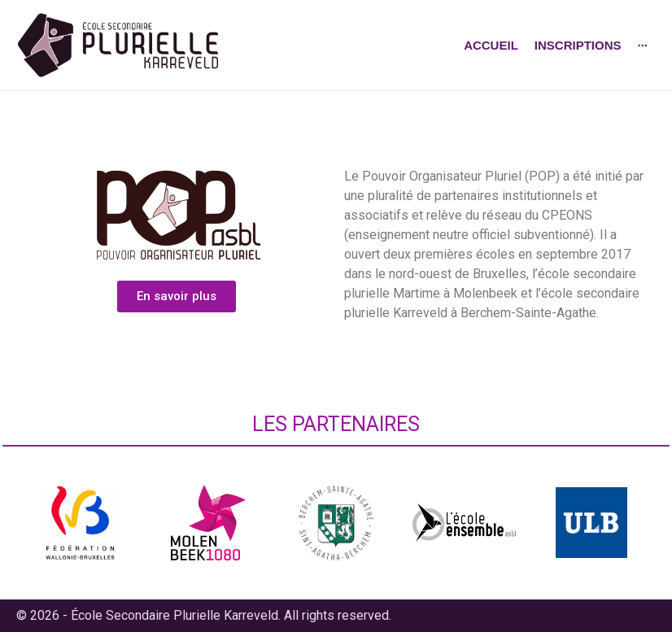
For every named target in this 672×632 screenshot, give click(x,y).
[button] (177, 296)
